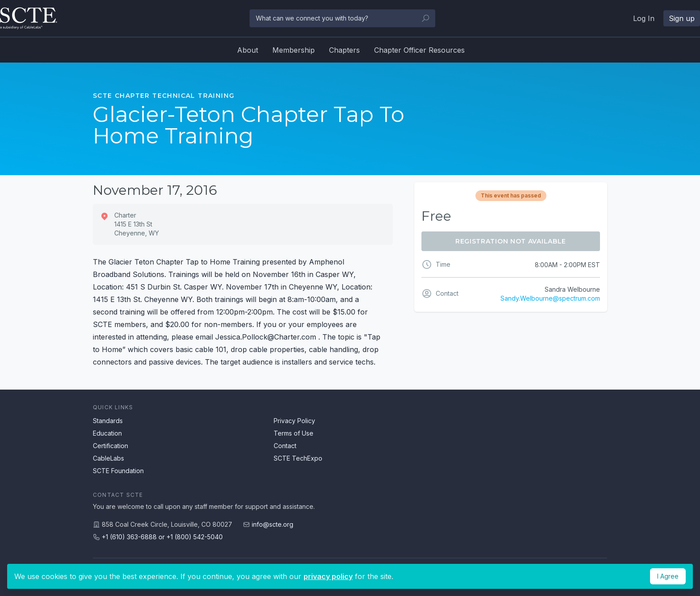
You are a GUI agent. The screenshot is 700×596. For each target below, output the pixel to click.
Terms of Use (294, 433)
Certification (110, 446)
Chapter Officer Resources (419, 50)
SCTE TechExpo (298, 458)
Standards (108, 421)
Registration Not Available (511, 241)
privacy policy (328, 576)
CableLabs (108, 458)
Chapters (344, 50)
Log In (644, 18)
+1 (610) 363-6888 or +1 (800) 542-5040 (162, 537)
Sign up (682, 18)
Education (107, 433)
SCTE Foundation (118, 471)
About (248, 50)
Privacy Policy (294, 421)
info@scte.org (273, 524)
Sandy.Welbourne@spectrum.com (550, 298)
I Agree (668, 576)
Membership (294, 50)
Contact (285, 446)
